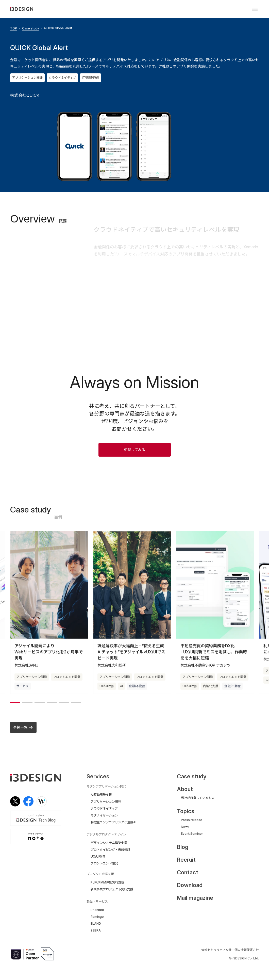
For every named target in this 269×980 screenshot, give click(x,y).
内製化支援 (211, 691)
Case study (31, 28)
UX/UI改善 (107, 691)
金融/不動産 (137, 691)
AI (121, 691)
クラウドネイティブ (62, 78)
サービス (23, 691)
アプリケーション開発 (27, 78)
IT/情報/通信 (90, 78)
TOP (14, 28)
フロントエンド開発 (67, 682)
